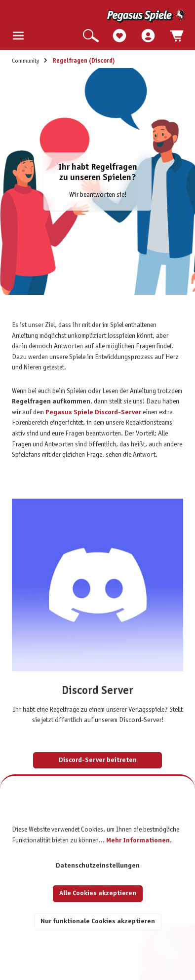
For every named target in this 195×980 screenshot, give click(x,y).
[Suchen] (91, 36)
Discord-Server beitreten (98, 760)
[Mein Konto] (148, 36)
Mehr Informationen (138, 841)
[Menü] (18, 36)
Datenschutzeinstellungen (98, 866)
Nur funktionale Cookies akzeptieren (98, 922)
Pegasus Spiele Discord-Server (93, 413)
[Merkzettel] (119, 36)
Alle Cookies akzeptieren (98, 893)
